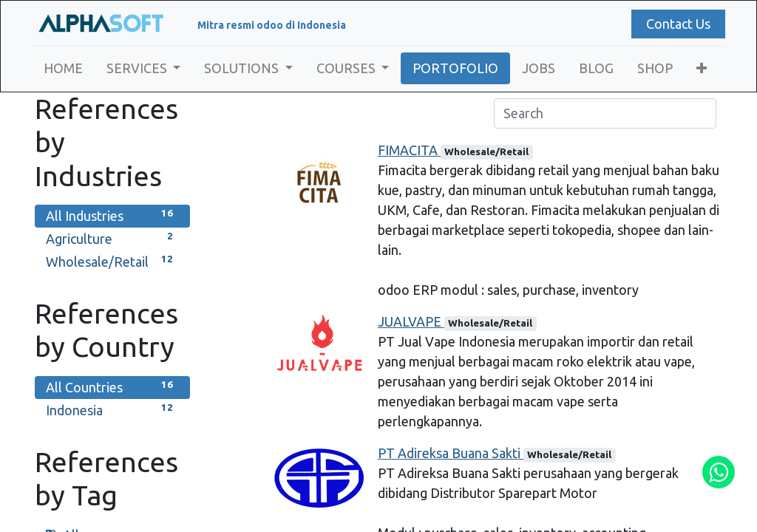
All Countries (112, 386)
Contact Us (675, 24)
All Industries (112, 215)
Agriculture (112, 238)
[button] (705, 68)
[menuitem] (66, 68)
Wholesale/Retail (112, 260)
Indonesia (112, 409)
